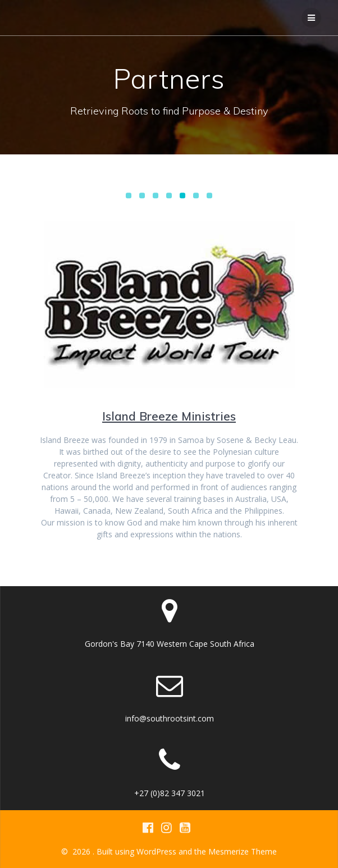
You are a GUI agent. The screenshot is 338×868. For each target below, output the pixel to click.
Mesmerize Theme (243, 851)
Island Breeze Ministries (169, 416)
